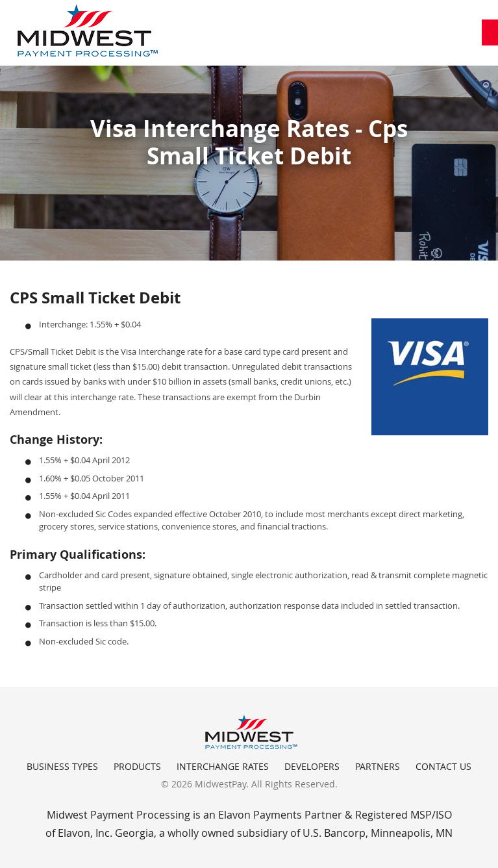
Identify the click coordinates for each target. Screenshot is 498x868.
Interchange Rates (223, 766)
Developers (312, 766)
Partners (378, 766)
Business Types (62, 766)
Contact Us (443, 766)
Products (137, 766)
